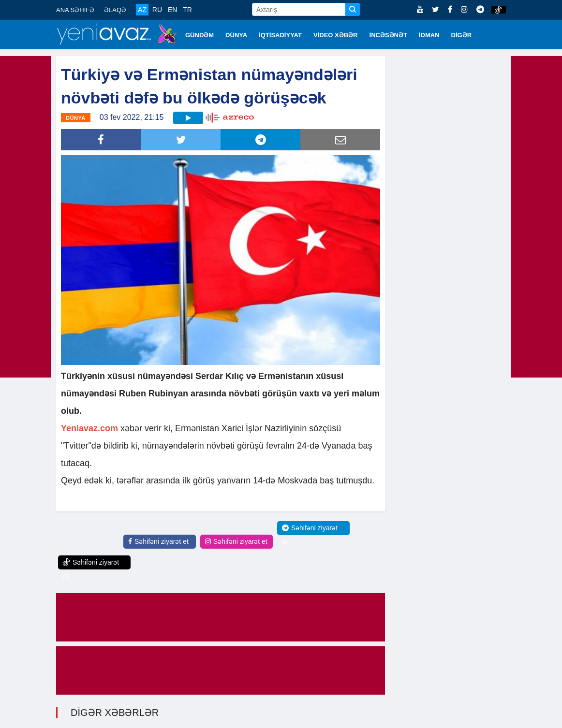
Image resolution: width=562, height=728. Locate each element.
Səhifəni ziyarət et (158, 541)
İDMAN (429, 35)
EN (172, 10)
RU (157, 10)
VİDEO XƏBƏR (336, 35)
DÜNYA (236, 35)
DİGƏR (462, 35)
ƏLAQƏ (115, 10)
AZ (142, 10)
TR (187, 10)
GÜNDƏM (200, 35)
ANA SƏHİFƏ (75, 10)
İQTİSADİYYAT (280, 35)
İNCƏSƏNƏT (388, 35)
